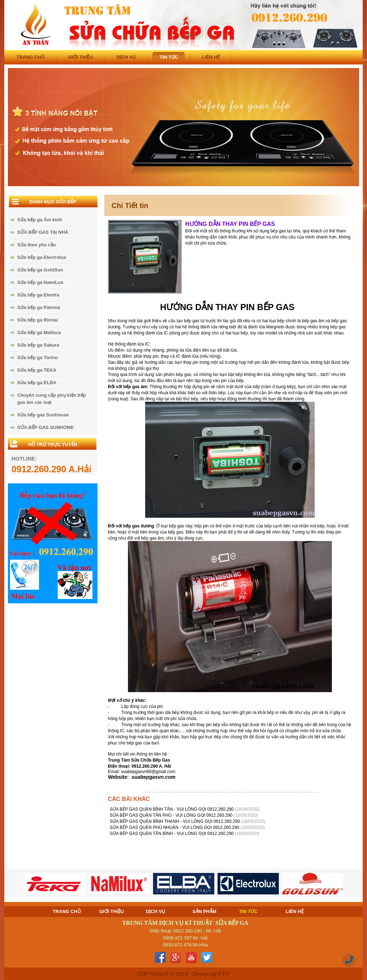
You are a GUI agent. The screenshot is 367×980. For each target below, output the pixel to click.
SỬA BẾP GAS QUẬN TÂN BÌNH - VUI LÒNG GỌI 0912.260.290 (172, 834)
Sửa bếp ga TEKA (37, 370)
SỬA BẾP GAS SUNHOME (46, 427)
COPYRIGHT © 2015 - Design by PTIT (183, 974)
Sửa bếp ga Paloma (39, 307)
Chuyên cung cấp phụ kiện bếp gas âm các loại (52, 399)
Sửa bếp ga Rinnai (38, 320)
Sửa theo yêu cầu (37, 245)
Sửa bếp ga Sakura (38, 345)
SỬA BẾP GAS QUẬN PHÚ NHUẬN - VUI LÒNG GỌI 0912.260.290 (175, 827)
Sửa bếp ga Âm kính (40, 220)
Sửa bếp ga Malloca (39, 332)
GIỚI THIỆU (81, 57)
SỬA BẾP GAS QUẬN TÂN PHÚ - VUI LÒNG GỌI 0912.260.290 (172, 815)
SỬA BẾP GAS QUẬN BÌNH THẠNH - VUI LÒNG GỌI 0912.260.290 (175, 821)
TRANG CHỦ (31, 57)
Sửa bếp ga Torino (37, 358)
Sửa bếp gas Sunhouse (43, 415)
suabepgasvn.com (153, 777)
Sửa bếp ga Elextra (38, 295)
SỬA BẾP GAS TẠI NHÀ (43, 232)
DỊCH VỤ (126, 57)
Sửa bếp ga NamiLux (40, 282)
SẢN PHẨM (204, 911)
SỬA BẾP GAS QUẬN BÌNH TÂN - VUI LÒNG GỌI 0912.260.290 (172, 809)
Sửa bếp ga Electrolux (42, 257)
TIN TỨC (169, 57)
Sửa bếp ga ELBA (37, 383)
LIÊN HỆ (211, 57)
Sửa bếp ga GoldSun (40, 270)
